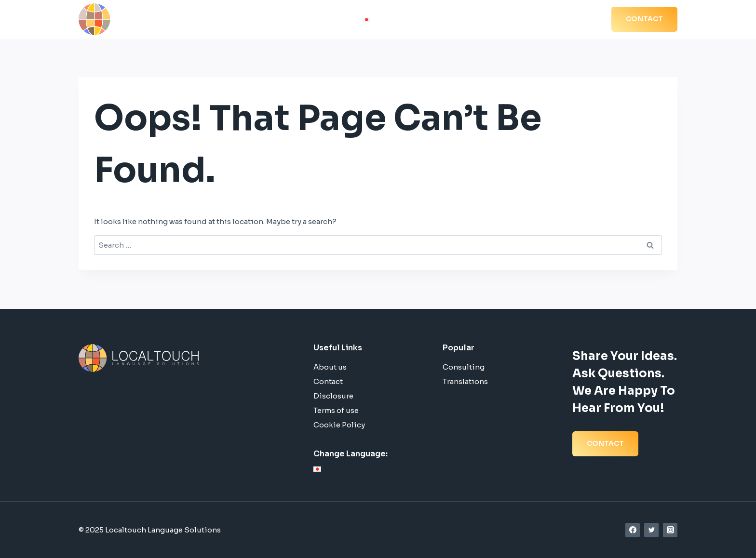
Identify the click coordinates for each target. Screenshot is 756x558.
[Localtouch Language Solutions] (146, 19)
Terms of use (336, 410)
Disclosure (333, 396)
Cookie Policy (339, 425)
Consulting (464, 367)
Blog (541, 20)
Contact (328, 381)
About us (330, 367)
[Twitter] (651, 530)
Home (391, 20)
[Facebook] (633, 530)
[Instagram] (670, 530)
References (500, 20)
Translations (465, 381)
